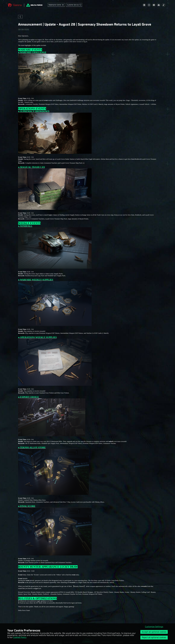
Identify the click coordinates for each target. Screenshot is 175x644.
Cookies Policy (20, 637)
